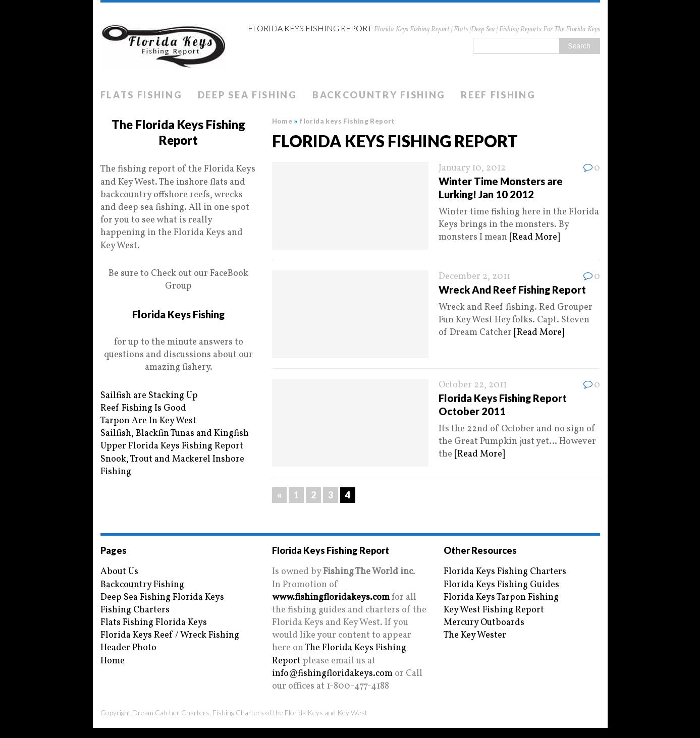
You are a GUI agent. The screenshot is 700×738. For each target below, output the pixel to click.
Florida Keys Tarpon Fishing (501, 598)
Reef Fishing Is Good (143, 408)
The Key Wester (475, 635)
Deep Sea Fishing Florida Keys (162, 598)
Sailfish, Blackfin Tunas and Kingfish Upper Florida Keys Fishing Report (175, 440)
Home (113, 661)
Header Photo (128, 648)
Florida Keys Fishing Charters (505, 572)
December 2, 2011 (474, 277)
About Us (119, 572)
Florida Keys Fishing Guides (501, 585)
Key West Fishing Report (494, 610)
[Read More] (534, 237)
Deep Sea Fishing (248, 95)
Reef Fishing (498, 95)
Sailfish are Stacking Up (149, 396)
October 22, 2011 (473, 385)
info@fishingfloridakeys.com (332, 674)
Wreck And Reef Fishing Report (512, 290)
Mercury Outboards (484, 623)
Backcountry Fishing (379, 95)
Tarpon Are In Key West (148, 421)
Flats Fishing (142, 95)
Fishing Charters (135, 610)
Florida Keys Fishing (178, 314)
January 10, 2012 (472, 168)
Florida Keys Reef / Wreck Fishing (170, 635)
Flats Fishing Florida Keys (154, 623)
